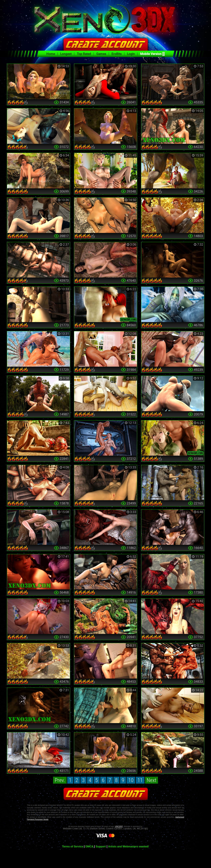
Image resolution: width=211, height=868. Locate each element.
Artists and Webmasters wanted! (129, 847)
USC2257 (119, 826)
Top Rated (84, 54)
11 (140, 780)
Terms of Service (73, 847)
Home (51, 54)
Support (101, 847)
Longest (66, 54)
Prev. (60, 780)
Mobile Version (151, 54)
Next (151, 780)
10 (131, 780)
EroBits (117, 54)
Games (101, 54)
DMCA (89, 847)
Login (131, 54)
